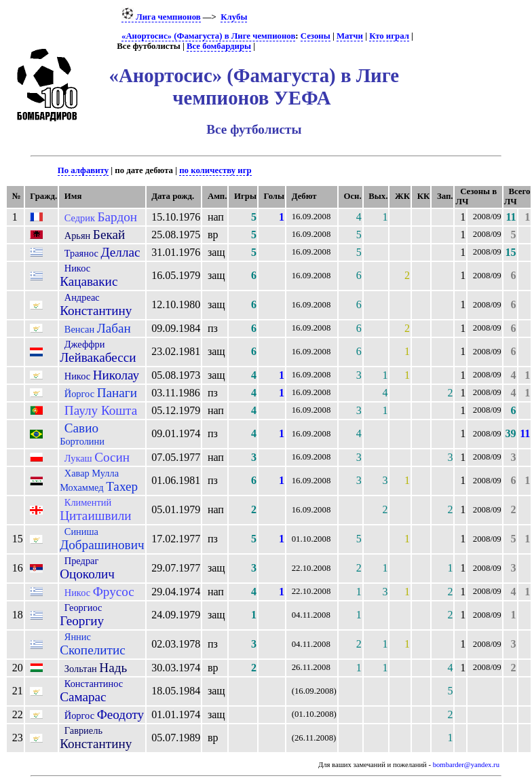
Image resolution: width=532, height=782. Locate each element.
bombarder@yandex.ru (466, 765)
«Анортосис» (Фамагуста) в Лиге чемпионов (208, 36)
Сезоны (316, 36)
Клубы (234, 17)
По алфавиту (83, 170)
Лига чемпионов (161, 17)
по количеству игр (215, 170)
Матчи (350, 36)
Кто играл (389, 36)
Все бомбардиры (219, 46)
